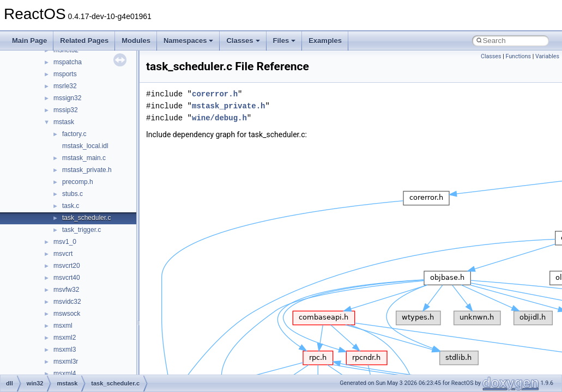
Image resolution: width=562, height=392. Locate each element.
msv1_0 (65, 242)
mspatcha (68, 62)
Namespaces (189, 41)
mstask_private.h (87, 170)
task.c (71, 206)
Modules (136, 41)
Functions (518, 56)
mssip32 (66, 110)
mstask (64, 122)
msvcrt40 (67, 278)
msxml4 (65, 373)
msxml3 (65, 350)
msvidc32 (67, 302)
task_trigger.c (81, 230)
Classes (243, 41)
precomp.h (78, 182)
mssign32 (67, 98)
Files (285, 41)
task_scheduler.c (86, 218)
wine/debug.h (219, 118)
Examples (325, 41)
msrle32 (65, 86)
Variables (547, 56)
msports (65, 74)
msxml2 (65, 338)
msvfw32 (66, 290)
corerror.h (215, 94)
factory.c (74, 134)
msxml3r (66, 362)
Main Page (29, 41)
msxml (63, 326)
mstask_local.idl (85, 146)
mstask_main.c (84, 158)
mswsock (67, 314)
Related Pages (84, 41)
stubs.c (72, 194)
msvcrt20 (67, 266)
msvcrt (63, 254)
